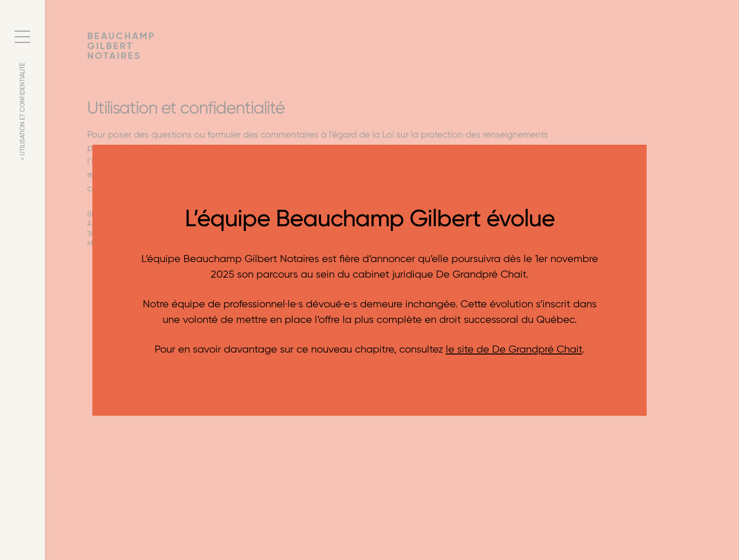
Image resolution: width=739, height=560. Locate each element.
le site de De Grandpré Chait (514, 349)
